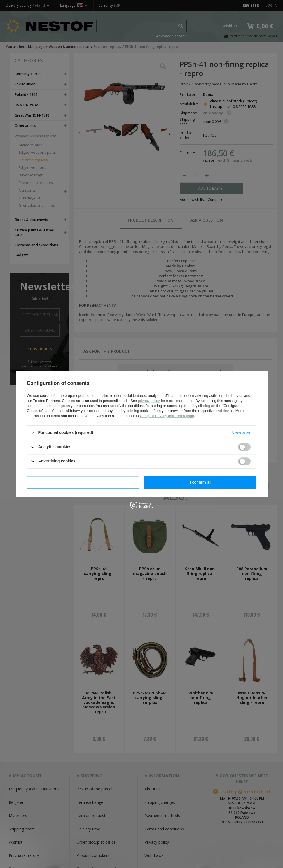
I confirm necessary (83, 482)
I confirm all (200, 482)
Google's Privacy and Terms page (167, 416)
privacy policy (149, 401)
